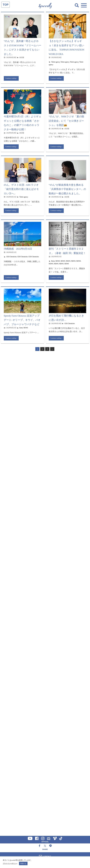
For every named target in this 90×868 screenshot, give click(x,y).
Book (53, 261)
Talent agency (56, 62)
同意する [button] (23, 863)
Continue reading (11, 78)
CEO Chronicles (11, 257)
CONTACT (47, 856)
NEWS (58, 261)
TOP (6, 5)
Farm (21, 328)
